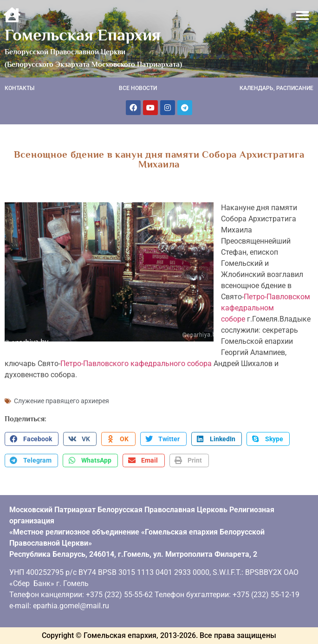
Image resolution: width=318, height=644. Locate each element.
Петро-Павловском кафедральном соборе (266, 308)
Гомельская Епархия (83, 35)
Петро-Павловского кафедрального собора (136, 364)
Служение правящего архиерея (62, 401)
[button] (303, 16)
